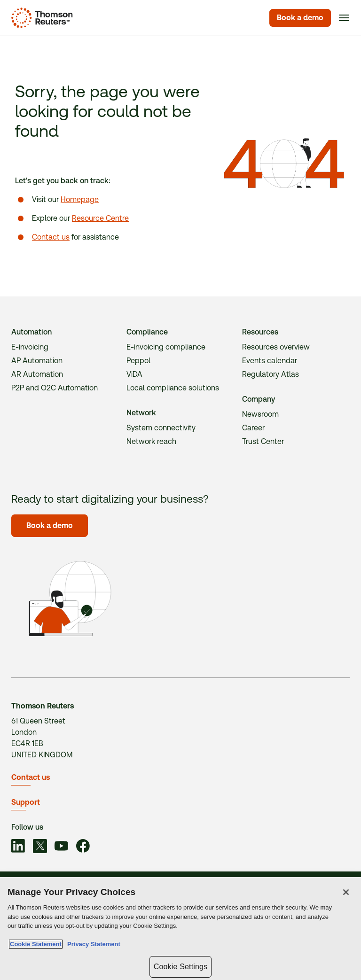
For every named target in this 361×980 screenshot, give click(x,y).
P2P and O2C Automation (55, 388)
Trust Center (263, 441)
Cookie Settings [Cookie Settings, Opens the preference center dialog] (180, 967)
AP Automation (37, 361)
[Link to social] (18, 848)
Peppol (138, 361)
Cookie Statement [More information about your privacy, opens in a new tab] (36, 945)
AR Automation (37, 374)
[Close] (346, 893)
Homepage (80, 199)
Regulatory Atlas (271, 374)
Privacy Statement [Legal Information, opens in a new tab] (92, 945)
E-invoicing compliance (166, 347)
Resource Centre (100, 218)
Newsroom (260, 414)
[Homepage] (40, 18)
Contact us (51, 237)
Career (253, 428)
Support (26, 802)
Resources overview (276, 347)
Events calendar (270, 361)
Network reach (151, 441)
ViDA (134, 374)
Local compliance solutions (173, 388)
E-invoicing (30, 347)
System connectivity (161, 428)
